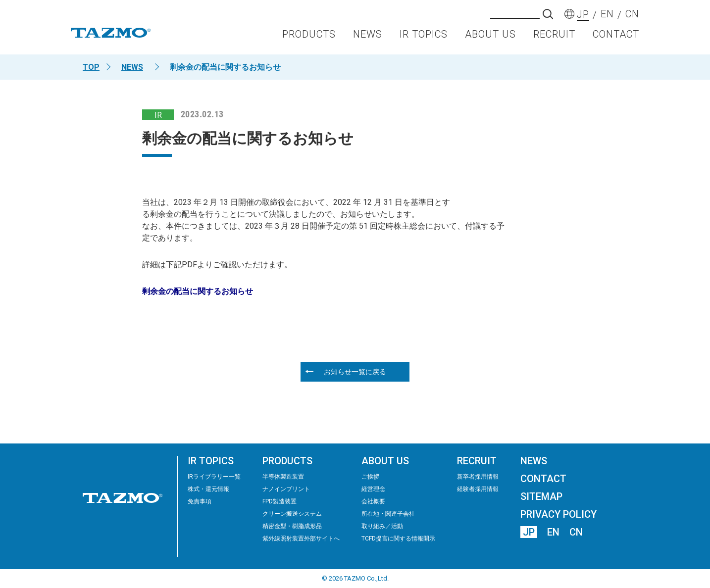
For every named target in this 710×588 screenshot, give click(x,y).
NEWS (368, 38)
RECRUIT (554, 38)
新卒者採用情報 (478, 477)
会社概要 (373, 501)
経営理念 (373, 489)
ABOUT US (490, 38)
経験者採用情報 (478, 489)
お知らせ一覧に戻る (355, 372)
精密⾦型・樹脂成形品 (292, 526)
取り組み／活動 (382, 526)
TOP (91, 67)
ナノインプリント (286, 489)
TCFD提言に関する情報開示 (398, 539)
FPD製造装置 (279, 501)
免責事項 (200, 501)
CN (576, 532)
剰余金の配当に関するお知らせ (198, 291)
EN (553, 532)
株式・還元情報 (208, 489)
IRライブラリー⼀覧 (214, 477)
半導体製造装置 (283, 477)
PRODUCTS (309, 38)
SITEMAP (541, 496)
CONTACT (616, 38)
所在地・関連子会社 (388, 514)
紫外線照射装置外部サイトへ (301, 539)
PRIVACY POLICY (558, 514)
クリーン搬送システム (292, 514)
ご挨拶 (370, 477)
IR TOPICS (424, 38)
